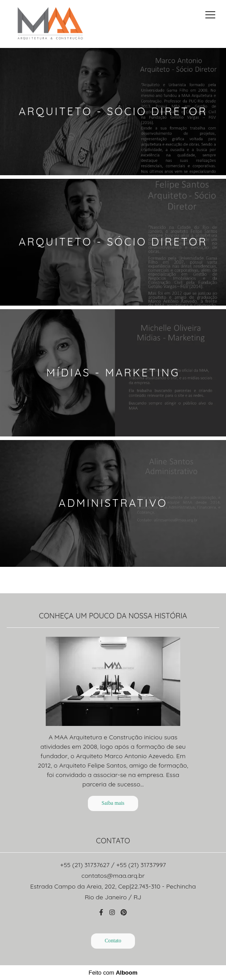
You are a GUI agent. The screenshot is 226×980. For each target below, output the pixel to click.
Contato (113, 941)
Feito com (113, 973)
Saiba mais (113, 803)
